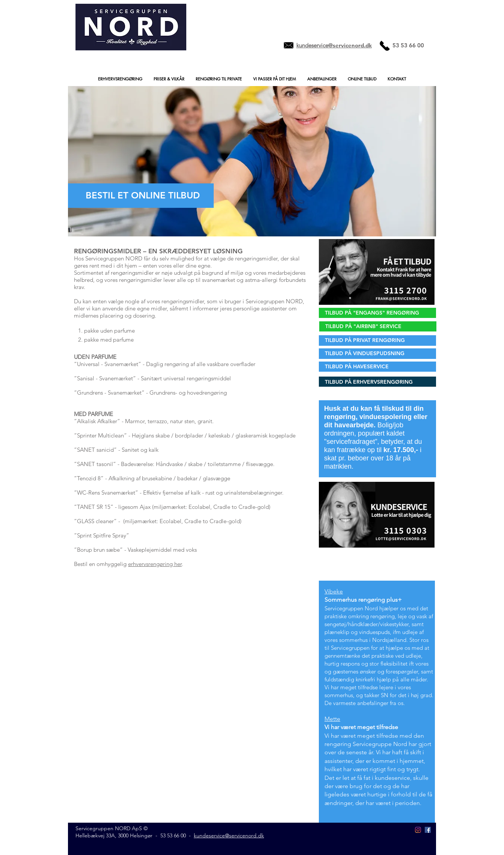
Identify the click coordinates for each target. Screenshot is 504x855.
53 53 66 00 (173, 835)
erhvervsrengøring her (155, 564)
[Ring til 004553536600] (385, 45)
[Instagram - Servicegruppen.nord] (418, 830)
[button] (120, 79)
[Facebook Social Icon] (428, 830)
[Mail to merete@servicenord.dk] (289, 45)
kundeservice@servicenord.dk (229, 835)
